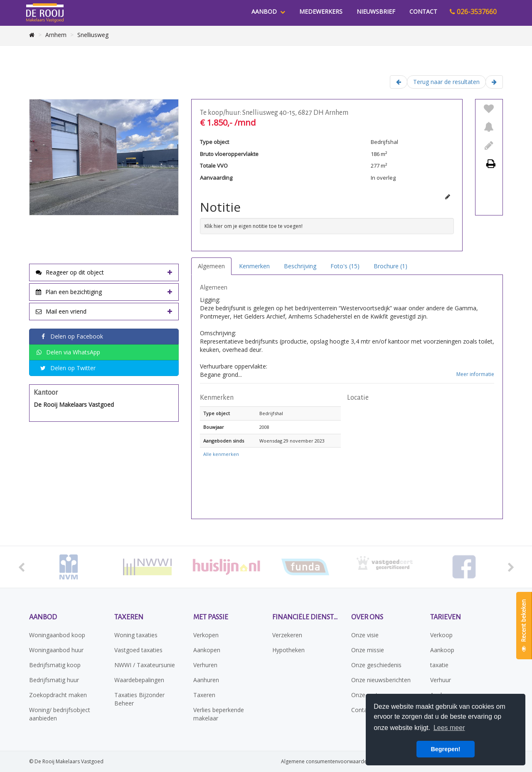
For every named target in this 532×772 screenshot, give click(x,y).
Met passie (211, 617)
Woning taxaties (136, 635)
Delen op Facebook (71, 337)
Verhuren (205, 665)
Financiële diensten (305, 617)
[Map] (421, 458)
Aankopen (207, 650)
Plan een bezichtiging (69, 292)
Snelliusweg (93, 35)
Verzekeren (287, 635)
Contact (423, 11)
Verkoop (441, 635)
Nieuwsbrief (376, 11)
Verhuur (441, 680)
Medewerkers (321, 11)
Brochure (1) (390, 266)
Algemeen (211, 266)
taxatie (439, 665)
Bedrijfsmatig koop (55, 665)
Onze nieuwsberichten (381, 680)
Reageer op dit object (70, 272)
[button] (421, 458)
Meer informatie (475, 374)
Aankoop (442, 650)
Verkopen (206, 635)
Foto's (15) (345, 266)
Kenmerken (254, 266)
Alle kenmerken (221, 454)
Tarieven (446, 617)
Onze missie (368, 650)
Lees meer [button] (449, 728)
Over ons (367, 617)
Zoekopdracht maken (58, 695)
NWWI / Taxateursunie (145, 665)
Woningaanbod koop (57, 635)
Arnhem (56, 35)
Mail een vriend (61, 311)
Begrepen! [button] (445, 749)
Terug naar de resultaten (446, 82)
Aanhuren (206, 680)
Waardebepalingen (139, 680)
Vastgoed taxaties (138, 650)
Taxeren (129, 617)
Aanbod (268, 11)
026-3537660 (473, 12)
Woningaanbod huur (56, 650)
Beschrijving (300, 266)
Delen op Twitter (68, 368)
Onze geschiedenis (376, 665)
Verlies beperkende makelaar (219, 714)
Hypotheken (288, 650)
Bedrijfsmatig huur (54, 680)
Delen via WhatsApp (68, 353)
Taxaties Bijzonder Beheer (139, 699)
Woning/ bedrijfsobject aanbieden (60, 714)
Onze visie (365, 635)
